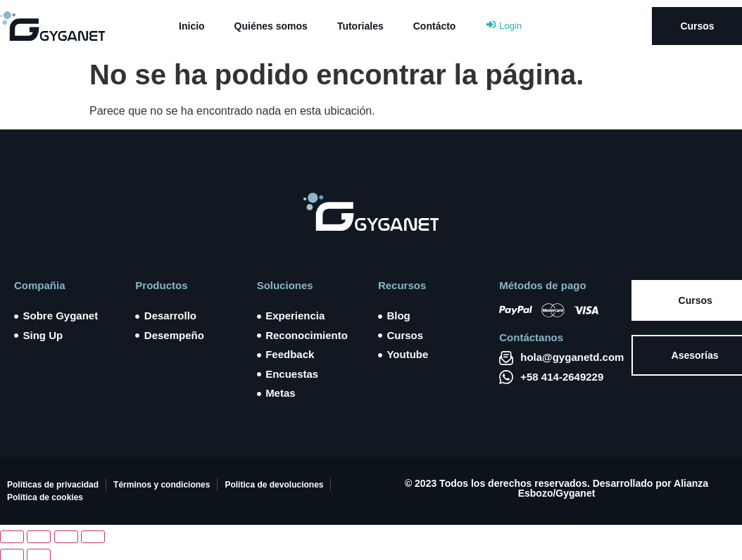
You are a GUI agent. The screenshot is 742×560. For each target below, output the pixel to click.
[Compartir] (66, 537)
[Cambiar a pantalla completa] (39, 537)
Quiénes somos (271, 26)
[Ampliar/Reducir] (12, 537)
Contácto (435, 26)
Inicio (192, 26)
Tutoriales (360, 26)
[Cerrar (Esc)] (93, 537)
